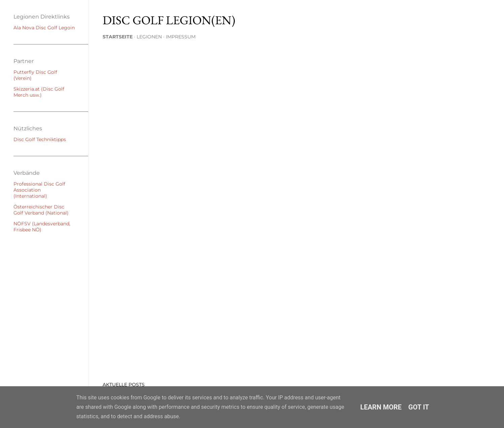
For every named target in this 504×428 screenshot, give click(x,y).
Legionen (149, 37)
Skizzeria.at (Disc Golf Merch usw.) (39, 92)
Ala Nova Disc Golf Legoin (44, 28)
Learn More (381, 407)
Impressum (181, 37)
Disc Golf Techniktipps (40, 139)
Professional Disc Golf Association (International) (39, 190)
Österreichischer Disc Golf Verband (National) (41, 210)
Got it (419, 407)
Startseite (118, 37)
